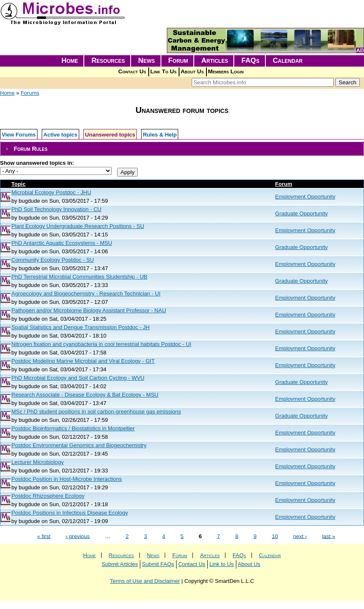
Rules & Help (160, 135)
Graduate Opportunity (301, 213)
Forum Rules (30, 149)
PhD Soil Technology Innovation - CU (56, 209)
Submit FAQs (158, 564)
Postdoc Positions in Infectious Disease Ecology (70, 513)
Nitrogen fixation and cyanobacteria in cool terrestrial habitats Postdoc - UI (101, 344)
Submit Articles (120, 564)
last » (328, 536)
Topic (19, 184)
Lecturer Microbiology (37, 462)
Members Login (226, 71)
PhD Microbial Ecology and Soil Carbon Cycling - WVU (78, 378)
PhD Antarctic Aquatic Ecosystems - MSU (62, 243)
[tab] (182, 149)
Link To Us (163, 71)
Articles (215, 60)
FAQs (250, 60)
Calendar (288, 60)
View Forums (19, 135)
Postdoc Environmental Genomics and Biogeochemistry (79, 445)
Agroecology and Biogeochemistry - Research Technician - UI (86, 294)
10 (275, 536)
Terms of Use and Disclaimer (145, 581)
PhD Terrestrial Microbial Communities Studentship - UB (79, 277)
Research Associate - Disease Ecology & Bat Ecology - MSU (85, 395)
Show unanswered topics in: (37, 163)
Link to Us (222, 564)
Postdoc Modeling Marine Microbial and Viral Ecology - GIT (83, 361)
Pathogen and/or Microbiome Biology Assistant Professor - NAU (89, 310)
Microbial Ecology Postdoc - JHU (51, 192)
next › (300, 536)
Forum (178, 60)
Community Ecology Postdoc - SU (53, 260)
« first (44, 536)
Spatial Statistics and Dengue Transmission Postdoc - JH (80, 327)
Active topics (60, 135)
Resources (108, 60)
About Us (192, 71)
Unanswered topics (110, 135)
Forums (30, 93)
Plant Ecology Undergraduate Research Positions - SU (78, 226)
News (147, 60)
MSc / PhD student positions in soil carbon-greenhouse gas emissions (96, 412)
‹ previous (78, 536)
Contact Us (132, 71)
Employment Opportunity (305, 197)
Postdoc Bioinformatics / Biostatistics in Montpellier (73, 428)
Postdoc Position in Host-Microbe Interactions (67, 479)
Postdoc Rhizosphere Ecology (48, 496)
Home (70, 60)
